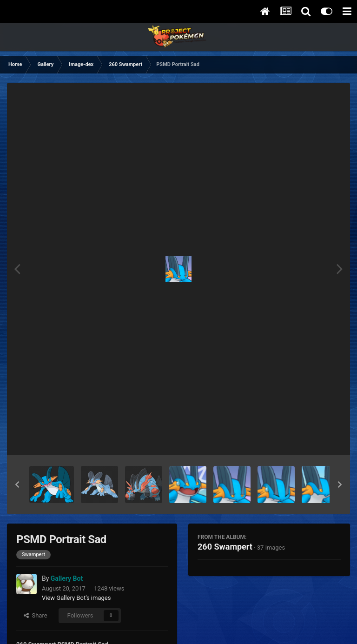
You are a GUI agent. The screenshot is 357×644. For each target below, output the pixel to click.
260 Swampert (225, 547)
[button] (17, 485)
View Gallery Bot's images (76, 598)
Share (36, 615)
